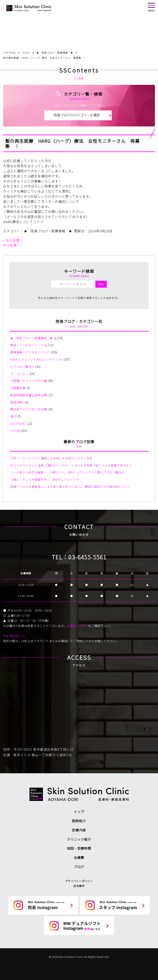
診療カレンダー (78, 626)
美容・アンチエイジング (27, 345)
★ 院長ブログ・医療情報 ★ (48, 231)
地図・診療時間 (79, 848)
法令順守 (79, 886)
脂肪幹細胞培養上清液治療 (29, 395)
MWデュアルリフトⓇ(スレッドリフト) (37, 359)
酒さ (13, 416)
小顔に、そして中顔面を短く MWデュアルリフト (45, 479)
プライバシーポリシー (79, 881)
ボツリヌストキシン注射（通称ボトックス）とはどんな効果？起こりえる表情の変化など (71, 465)
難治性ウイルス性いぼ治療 (29, 409)
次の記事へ (12, 245)
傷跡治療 (16, 402)
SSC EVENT (18, 424)
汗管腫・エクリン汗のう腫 (29, 381)
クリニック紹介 (79, 839)
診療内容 (79, 830)
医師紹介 (79, 821)
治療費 (79, 857)
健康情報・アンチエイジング (30, 352)
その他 (15, 431)
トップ (79, 812)
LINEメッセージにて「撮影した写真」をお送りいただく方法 (51, 458)
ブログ (79, 867)
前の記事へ (14, 240)
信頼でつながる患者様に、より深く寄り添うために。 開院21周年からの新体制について (71, 487)
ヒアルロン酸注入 (22, 367)
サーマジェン (19, 374)
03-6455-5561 (87, 557)
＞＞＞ (38, 222)
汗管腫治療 (18, 388)
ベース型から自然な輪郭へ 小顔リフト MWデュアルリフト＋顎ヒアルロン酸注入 (67, 472)
